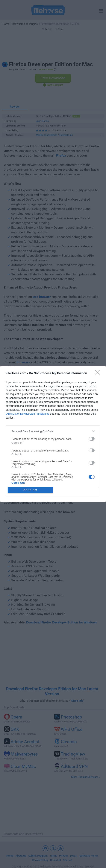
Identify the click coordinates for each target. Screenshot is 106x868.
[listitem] (53, 431)
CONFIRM (30, 490)
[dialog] (53, 434)
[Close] (99, 373)
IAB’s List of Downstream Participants (27, 414)
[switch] (92, 439)
